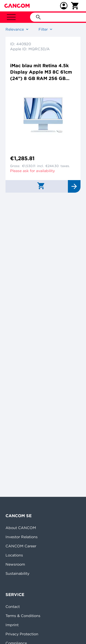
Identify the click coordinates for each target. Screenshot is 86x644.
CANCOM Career (21, 546)
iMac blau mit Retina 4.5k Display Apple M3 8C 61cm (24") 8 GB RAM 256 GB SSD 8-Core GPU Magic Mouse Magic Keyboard (41, 72)
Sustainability (17, 573)
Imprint (12, 625)
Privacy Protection (22, 634)
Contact (13, 607)
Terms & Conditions (23, 616)
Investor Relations (22, 537)
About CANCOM (21, 528)
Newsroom (15, 564)
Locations (14, 555)
